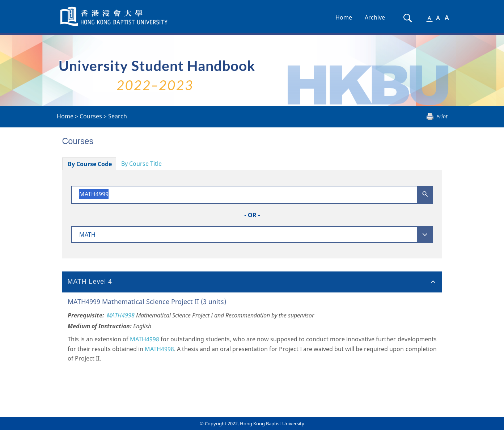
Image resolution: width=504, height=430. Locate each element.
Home (344, 17)
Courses (91, 116)
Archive (375, 17)
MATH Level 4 (90, 282)
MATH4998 (121, 315)
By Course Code (90, 164)
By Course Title (141, 164)
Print (442, 116)
